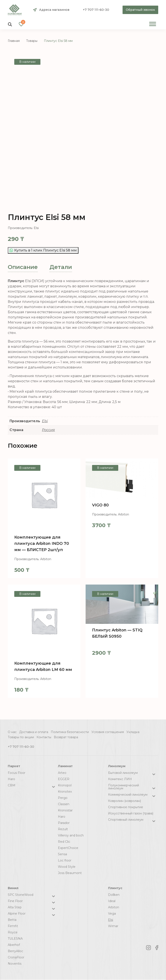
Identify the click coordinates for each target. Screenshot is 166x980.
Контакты (44, 737)
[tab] (23, 267)
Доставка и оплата (34, 732)
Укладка (133, 732)
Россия (48, 430)
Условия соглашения (108, 732)
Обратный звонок (140, 10)
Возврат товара (66, 737)
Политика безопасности (70, 732)
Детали (61, 267)
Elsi (45, 421)
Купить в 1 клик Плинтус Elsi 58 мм (43, 250)
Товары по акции (21, 737)
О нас (12, 732)
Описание (23, 267)
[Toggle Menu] (153, 24)
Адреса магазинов (54, 10)
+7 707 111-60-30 (96, 10)
